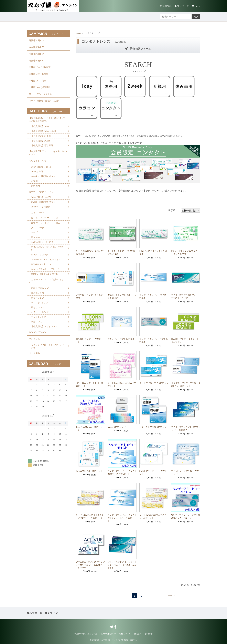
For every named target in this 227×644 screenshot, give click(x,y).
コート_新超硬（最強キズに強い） (47, 113)
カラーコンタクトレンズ (42, 212)
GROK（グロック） (41, 280)
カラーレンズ (38, 327)
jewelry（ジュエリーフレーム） (47, 295)
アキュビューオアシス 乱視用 (121, 339)
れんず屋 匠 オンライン (42, 613)
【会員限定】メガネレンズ (45, 357)
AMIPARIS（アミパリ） (44, 267)
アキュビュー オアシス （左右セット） (185, 472)
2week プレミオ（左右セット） (90, 471)
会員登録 (165, 6)
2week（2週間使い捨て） (44, 195)
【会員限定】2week (41, 156)
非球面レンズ (38, 322)
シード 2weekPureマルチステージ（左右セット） (154, 516)
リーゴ (35, 257)
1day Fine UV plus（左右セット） (89, 428)
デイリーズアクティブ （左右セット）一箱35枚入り (186, 428)
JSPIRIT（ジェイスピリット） (47, 285)
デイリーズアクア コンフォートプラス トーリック (186, 296)
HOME (79, 33)
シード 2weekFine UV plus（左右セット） (122, 384)
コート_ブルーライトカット (44, 105)
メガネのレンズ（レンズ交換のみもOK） (47, 309)
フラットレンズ (39, 347)
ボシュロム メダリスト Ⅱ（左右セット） (90, 384)
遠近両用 (36, 205)
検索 (196, 17)
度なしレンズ (38, 337)
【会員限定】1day (41, 141)
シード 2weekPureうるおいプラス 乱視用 (90, 252)
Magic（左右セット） (117, 427)
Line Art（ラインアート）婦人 (47, 246)
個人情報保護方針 (108, 634)
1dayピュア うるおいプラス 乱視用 (153, 252)
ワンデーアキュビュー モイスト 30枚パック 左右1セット (122, 472)
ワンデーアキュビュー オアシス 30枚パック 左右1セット (186, 516)
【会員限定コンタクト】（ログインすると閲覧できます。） (47, 133)
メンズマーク (38, 251)
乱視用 (35, 200)
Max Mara (36, 262)
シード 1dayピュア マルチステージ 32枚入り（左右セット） (90, 516)
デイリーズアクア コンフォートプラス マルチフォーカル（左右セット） (122, 565)
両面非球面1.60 (37, 65)
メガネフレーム (37, 235)
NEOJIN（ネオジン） (42, 290)
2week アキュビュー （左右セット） (153, 472)
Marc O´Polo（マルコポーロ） (47, 301)
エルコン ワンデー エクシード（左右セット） (185, 340)
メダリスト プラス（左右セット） (153, 428)
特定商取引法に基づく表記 (86, 634)
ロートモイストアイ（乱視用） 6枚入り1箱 (122, 252)
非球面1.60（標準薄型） (42, 97)
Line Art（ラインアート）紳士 (47, 241)
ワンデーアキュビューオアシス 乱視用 (154, 340)
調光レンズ (37, 352)
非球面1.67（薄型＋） (40, 89)
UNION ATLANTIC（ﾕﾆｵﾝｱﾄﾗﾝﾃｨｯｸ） (48, 273)
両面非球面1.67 (37, 57)
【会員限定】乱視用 (42, 151)
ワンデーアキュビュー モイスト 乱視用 (154, 296)
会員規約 (138, 634)
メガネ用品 (35, 388)
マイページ (181, 6)
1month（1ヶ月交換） (43, 228)
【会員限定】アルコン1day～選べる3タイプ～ (48, 169)
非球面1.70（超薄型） (40, 81)
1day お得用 (37, 190)
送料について (125, 634)
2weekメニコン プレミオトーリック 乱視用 (122, 296)
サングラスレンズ (40, 332)
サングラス (35, 372)
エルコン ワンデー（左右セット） (89, 340)
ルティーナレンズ (40, 342)
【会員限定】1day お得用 (44, 146)
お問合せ (149, 634)
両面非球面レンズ (40, 317)
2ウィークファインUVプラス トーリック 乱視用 (186, 252)
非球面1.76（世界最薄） (42, 73)
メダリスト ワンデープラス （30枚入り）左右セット (185, 384)
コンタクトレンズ (38, 179)
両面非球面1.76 (37, 41)
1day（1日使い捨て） (42, 185)
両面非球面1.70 (37, 49)
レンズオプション (38, 364)
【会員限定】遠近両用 (43, 161)
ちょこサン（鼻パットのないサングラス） (47, 380)
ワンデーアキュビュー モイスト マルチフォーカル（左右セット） (122, 518)
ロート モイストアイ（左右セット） (154, 384)
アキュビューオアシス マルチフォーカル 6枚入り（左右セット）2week (90, 565)
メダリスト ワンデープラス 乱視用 (90, 296)
